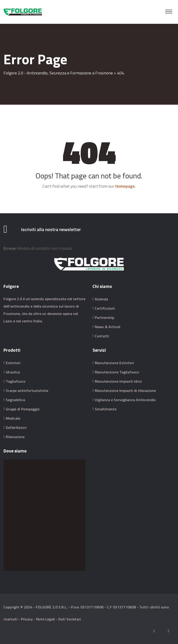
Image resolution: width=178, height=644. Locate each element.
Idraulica (13, 372)
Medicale (13, 418)
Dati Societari (70, 619)
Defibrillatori (16, 427)
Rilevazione (15, 437)
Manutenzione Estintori (114, 363)
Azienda (101, 299)
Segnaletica (15, 400)
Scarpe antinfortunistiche (27, 391)
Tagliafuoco (16, 381)
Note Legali (46, 619)
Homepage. (125, 186)
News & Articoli (108, 327)
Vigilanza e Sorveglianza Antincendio (125, 400)
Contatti (102, 336)
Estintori (13, 363)
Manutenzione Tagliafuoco (117, 372)
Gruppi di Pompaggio (23, 409)
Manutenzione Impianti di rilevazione (125, 391)
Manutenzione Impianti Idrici (118, 381)
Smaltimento (106, 409)
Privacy (27, 619)
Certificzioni (105, 308)
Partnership (104, 317)
